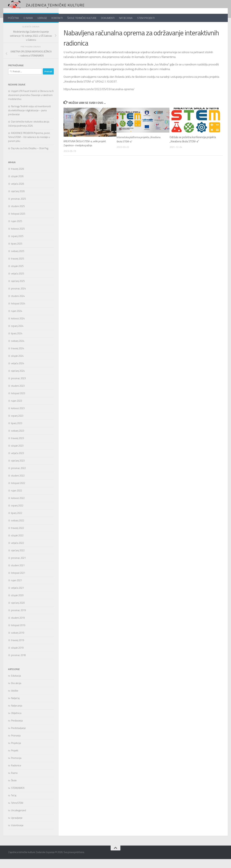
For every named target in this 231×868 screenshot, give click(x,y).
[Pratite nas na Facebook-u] (41, 27)
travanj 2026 (18, 178)
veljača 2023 (18, 462)
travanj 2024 (18, 357)
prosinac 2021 (18, 567)
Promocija (16, 767)
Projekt (69, 27)
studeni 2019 (18, 627)
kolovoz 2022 (18, 507)
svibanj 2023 (18, 440)
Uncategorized (18, 819)
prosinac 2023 (18, 387)
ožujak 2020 (17, 604)
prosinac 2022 (18, 477)
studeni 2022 (18, 485)
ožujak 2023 (17, 455)
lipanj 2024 (17, 342)
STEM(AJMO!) (18, 797)
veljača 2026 (18, 193)
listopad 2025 (18, 223)
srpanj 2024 (17, 335)
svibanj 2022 (18, 529)
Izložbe (15, 700)
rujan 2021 (17, 589)
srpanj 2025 (17, 245)
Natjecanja (17, 715)
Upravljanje (17, 827)
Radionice (16, 774)
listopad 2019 (18, 634)
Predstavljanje (18, 737)
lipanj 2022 (17, 522)
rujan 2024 (17, 320)
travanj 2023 (18, 447)
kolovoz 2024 (18, 327)
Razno (14, 782)
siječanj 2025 (18, 290)
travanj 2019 (18, 649)
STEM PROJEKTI (146, 18)
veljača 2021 (18, 597)
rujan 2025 (17, 230)
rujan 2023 (17, 410)
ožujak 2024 (17, 365)
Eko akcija (16, 692)
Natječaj (15, 707)
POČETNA (13, 18)
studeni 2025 (18, 215)
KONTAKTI (57, 18)
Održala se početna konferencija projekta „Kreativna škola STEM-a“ (193, 148)
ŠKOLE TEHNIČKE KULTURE (82, 18)
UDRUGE (42, 18)
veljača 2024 (18, 372)
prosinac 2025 (18, 208)
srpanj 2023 (17, 425)
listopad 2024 (18, 312)
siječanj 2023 (18, 470)
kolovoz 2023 (18, 417)
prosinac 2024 (18, 297)
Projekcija (16, 752)
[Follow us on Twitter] (47, 27)
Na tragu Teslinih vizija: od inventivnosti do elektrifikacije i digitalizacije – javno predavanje (29, 119)
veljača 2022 (18, 552)
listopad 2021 (18, 582)
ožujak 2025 (17, 275)
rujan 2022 (17, 499)
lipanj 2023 (17, 432)
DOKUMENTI (108, 18)
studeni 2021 (18, 574)
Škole (14, 789)
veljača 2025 (18, 282)
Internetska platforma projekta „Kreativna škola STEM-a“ (140, 148)
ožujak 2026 (17, 185)
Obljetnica (16, 722)
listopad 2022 (18, 492)
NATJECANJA (126, 18)
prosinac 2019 (18, 619)
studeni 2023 (18, 395)
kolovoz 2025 (18, 238)
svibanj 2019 (18, 642)
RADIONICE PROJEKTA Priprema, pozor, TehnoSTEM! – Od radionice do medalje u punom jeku (29, 146)
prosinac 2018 (18, 664)
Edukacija (16, 685)
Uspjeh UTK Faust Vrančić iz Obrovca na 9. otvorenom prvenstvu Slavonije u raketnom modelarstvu (31, 104)
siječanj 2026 (18, 200)
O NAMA (28, 18)
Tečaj (14, 804)
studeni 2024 (18, 305)
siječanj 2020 (18, 612)
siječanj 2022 (18, 559)
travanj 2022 (18, 537)
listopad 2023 (18, 402)
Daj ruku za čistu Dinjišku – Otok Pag (30, 157)
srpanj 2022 (17, 514)
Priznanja (16, 744)
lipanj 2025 (17, 253)
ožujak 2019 (17, 657)
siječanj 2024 (18, 380)
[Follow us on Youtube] (52, 27)
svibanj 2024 (18, 350)
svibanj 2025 (18, 260)
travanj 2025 (18, 268)
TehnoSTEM (17, 812)
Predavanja (17, 729)
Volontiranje (17, 834)
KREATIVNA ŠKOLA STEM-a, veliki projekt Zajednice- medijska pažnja (87, 152)
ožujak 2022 (17, 544)
